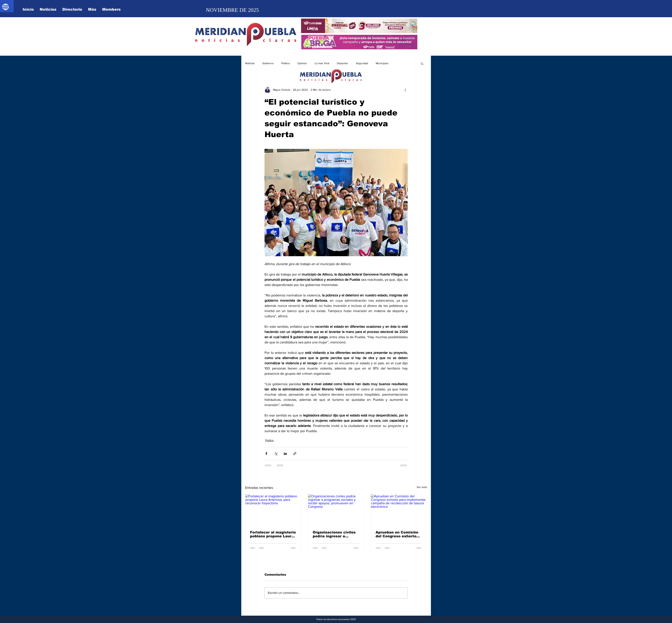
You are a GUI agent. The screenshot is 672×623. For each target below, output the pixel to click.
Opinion (302, 63)
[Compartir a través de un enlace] (295, 454)
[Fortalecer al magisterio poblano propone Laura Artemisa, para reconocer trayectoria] (273, 510)
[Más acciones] (405, 90)
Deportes (342, 63)
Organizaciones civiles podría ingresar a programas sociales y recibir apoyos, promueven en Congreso (336, 534)
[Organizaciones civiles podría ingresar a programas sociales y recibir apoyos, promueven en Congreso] (336, 510)
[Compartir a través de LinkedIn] (285, 454)
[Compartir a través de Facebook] (266, 454)
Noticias (250, 63)
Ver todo (422, 487)
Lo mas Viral (322, 63)
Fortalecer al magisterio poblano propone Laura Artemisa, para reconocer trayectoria (273, 534)
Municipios (382, 63)
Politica (285, 63)
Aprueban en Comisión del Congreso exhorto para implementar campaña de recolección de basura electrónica (397, 534)
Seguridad (362, 63)
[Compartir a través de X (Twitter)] (276, 454)
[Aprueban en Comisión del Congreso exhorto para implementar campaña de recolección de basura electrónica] (399, 510)
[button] (422, 63)
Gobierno (268, 63)
